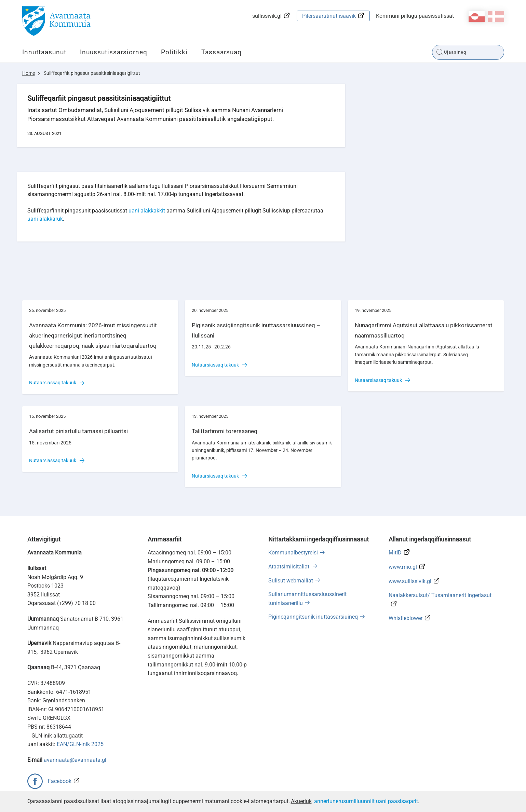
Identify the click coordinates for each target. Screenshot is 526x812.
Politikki (174, 52)
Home (29, 73)
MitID (395, 553)
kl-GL (477, 16)
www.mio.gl (403, 567)
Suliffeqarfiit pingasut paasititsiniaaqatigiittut (92, 73)
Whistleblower (406, 618)
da (496, 16)
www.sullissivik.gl (410, 581)
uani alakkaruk (45, 219)
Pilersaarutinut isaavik (329, 16)
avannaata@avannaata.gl (75, 760)
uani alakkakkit (147, 211)
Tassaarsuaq (221, 52)
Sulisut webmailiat (291, 581)
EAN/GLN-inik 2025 (80, 744)
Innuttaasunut (44, 52)
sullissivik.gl (267, 16)
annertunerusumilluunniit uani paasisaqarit (366, 801)
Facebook (60, 781)
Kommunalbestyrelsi (293, 553)
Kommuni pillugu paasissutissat (415, 16)
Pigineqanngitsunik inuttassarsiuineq (313, 617)
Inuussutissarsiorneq (114, 52)
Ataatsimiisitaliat (289, 567)
